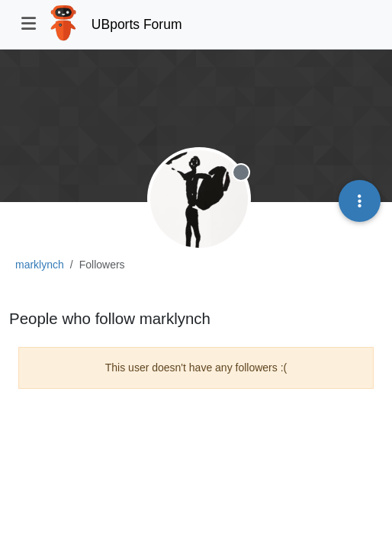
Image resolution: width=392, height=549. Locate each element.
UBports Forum (137, 24)
